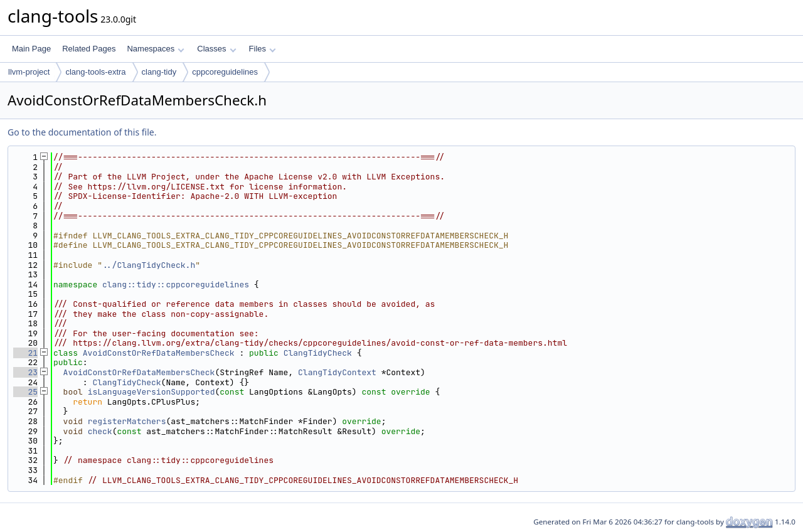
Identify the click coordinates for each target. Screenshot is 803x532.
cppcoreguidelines (225, 72)
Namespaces (155, 49)
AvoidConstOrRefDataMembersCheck (159, 353)
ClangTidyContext (337, 372)
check (100, 431)
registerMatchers (127, 421)
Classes (216, 49)
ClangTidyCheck (318, 353)
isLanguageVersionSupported (152, 392)
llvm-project (29, 72)
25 (25, 392)
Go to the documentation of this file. (82, 132)
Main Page (31, 49)
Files (263, 49)
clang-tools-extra (95, 72)
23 (25, 372)
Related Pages (89, 49)
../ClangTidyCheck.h (149, 265)
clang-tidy (159, 72)
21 (25, 353)
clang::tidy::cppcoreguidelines (176, 285)
